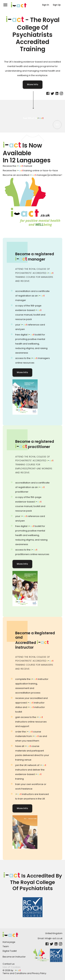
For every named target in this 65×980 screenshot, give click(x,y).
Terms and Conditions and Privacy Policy (24, 973)
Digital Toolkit (10, 951)
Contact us (9, 964)
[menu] (5, 5)
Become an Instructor (14, 957)
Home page (9, 942)
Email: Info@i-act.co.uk (50, 938)
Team (6, 946)
